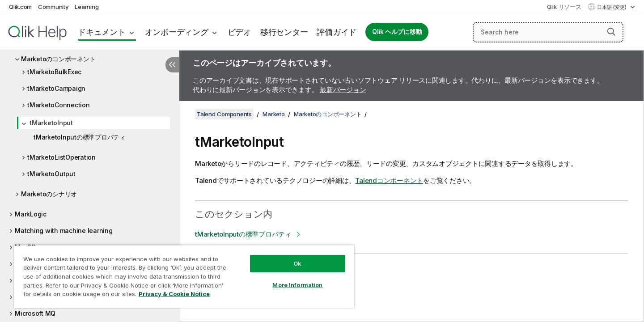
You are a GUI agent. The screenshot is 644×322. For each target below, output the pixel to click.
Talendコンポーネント (389, 180)
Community (53, 7)
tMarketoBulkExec (54, 72)
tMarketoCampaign (56, 88)
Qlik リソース (564, 7)
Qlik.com (20, 7)
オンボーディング (177, 32)
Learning (87, 7)
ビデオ (239, 32)
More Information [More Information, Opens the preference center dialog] (297, 285)
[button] (611, 32)
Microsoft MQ (35, 313)
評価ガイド (337, 32)
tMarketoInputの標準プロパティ (80, 137)
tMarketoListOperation (61, 157)
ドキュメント (102, 32)
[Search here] (548, 32)
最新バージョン (343, 90)
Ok (297, 263)
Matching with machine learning (64, 231)
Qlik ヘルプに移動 (397, 32)
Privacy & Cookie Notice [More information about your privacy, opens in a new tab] (174, 294)
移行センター (284, 32)
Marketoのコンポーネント (58, 59)
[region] (184, 276)
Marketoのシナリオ (49, 194)
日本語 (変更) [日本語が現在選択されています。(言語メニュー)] (612, 7)
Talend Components (224, 114)
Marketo (273, 114)
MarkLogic (31, 214)
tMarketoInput (51, 123)
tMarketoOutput (51, 174)
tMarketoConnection (59, 105)
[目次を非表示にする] (172, 65)
